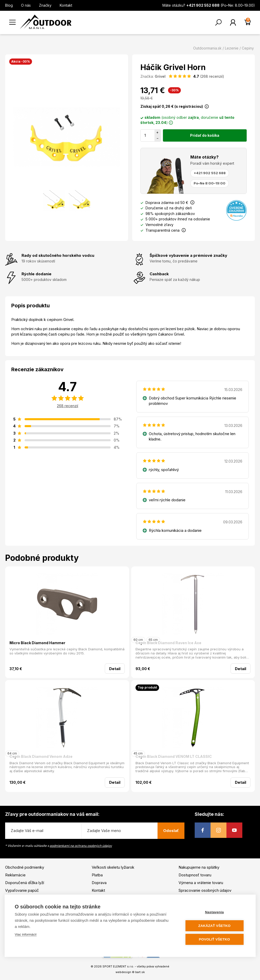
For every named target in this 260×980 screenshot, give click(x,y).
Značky (45, 5)
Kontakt (66, 5)
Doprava (99, 883)
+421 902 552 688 (210, 173)
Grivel (160, 76)
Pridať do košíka (205, 135)
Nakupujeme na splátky (199, 867)
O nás (26, 5)
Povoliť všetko (214, 939)
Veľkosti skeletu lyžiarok (113, 867)
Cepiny (248, 48)
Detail (115, 669)
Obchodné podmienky (25, 867)
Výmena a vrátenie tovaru (201, 883)
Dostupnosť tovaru (195, 875)
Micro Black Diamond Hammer (37, 643)
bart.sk (140, 972)
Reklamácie (15, 875)
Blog (9, 5)
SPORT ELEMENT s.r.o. (118, 966)
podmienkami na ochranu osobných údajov (81, 846)
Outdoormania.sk (207, 48)
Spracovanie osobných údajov (205, 890)
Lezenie (232, 48)
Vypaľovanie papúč (22, 890)
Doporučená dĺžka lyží (25, 883)
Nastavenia (214, 912)
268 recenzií (67, 406)
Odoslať (171, 831)
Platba (97, 875)
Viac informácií (26, 934)
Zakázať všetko (214, 926)
